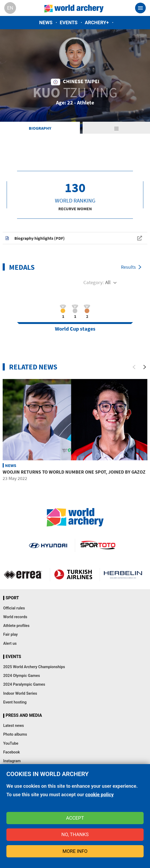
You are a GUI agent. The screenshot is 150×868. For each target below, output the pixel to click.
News (46, 22)
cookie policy (100, 795)
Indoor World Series (20, 694)
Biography (40, 128)
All (108, 282)
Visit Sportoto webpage (98, 545)
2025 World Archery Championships (34, 667)
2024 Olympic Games (22, 676)
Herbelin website (123, 575)
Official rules (14, 608)
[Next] (145, 367)
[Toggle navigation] (140, 8)
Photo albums (15, 734)
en (10, 8)
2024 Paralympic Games (24, 684)
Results (128, 267)
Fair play (11, 635)
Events (69, 22)
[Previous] (134, 367)
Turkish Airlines (73, 575)
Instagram (12, 761)
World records (15, 617)
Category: (94, 282)
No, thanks (75, 834)
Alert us (10, 644)
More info (75, 851)
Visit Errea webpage (23, 575)
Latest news (14, 726)
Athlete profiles (16, 626)
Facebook (12, 752)
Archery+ (97, 22)
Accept (75, 818)
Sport (12, 598)
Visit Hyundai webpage (48, 545)
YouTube (11, 743)
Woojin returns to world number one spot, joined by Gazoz (74, 472)
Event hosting (15, 702)
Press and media (24, 715)
